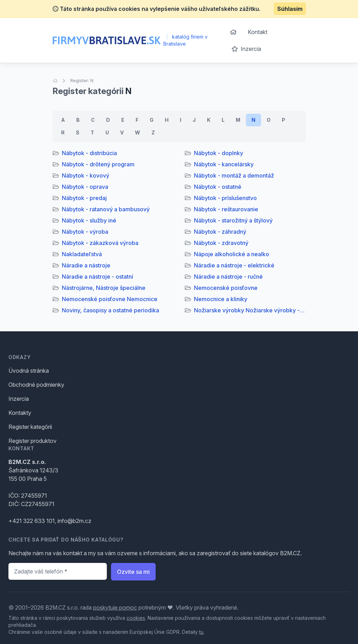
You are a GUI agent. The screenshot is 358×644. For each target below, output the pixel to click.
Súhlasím (290, 9)
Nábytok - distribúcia (89, 153)
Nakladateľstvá (82, 254)
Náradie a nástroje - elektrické (234, 265)
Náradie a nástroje (86, 265)
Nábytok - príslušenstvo (225, 198)
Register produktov (32, 441)
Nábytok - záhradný (220, 232)
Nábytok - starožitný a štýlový (233, 220)
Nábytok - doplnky (219, 153)
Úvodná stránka (29, 371)
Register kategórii (30, 427)
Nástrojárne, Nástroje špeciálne (104, 288)
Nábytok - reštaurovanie (226, 209)
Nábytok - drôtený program (98, 164)
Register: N (82, 81)
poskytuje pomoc (115, 608)
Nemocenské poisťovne (226, 288)
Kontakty (20, 413)
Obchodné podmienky (36, 385)
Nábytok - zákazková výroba (100, 243)
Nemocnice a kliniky (221, 299)
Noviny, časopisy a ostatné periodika (110, 310)
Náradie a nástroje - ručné (228, 277)
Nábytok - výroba (85, 232)
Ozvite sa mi (133, 572)
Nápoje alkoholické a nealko (232, 254)
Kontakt (258, 32)
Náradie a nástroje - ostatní (97, 277)
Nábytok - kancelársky (224, 164)
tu (201, 632)
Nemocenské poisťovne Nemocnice (110, 299)
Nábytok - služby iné (89, 220)
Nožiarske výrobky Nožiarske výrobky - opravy (250, 310)
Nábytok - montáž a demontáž (234, 175)
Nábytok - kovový (86, 175)
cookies (136, 618)
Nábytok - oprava (85, 187)
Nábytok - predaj (84, 198)
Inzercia (246, 49)
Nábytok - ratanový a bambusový (106, 209)
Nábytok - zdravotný (221, 243)
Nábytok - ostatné (218, 187)
